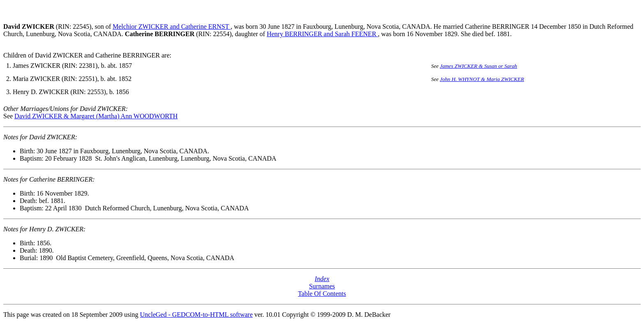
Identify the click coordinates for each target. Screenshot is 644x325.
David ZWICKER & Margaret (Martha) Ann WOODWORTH (96, 116)
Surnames (322, 286)
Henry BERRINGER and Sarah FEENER (322, 34)
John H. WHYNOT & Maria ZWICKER (482, 79)
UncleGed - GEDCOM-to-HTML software (196, 315)
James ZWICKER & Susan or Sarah (478, 66)
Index (322, 279)
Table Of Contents (322, 294)
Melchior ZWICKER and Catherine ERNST (171, 27)
